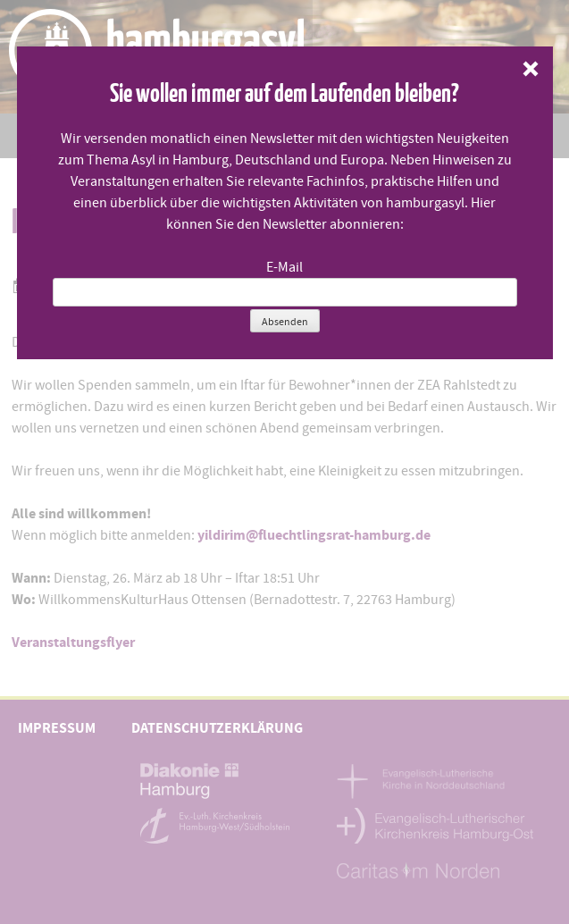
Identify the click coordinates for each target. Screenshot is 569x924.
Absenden (285, 322)
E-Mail (284, 267)
